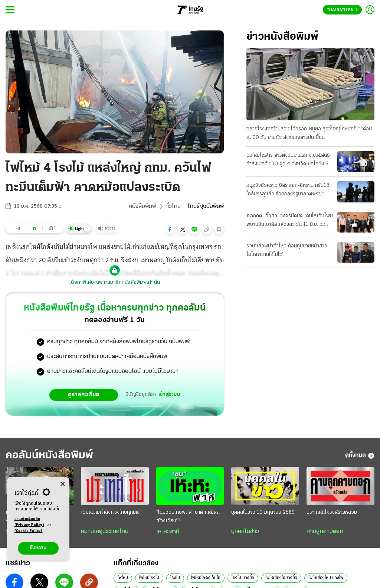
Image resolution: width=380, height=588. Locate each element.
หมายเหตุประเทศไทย (105, 532)
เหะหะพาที (168, 532)
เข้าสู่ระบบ (169, 395)
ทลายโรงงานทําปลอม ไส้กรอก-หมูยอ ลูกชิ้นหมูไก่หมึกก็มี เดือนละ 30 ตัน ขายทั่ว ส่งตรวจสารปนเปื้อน (309, 133)
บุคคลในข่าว (245, 532)
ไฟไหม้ (123, 578)
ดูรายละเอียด (84, 395)
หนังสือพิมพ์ (142, 207)
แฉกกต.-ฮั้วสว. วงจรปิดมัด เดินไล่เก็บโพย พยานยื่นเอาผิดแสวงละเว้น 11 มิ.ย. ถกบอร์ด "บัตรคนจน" (290, 221)
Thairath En (342, 10)
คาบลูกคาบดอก (325, 532)
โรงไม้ (175, 578)
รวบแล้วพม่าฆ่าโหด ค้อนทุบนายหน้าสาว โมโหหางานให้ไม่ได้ (287, 250)
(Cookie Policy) (29, 531)
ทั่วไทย (173, 207)
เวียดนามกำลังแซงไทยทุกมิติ (110, 512)
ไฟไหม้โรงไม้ (149, 578)
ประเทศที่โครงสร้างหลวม (332, 512)
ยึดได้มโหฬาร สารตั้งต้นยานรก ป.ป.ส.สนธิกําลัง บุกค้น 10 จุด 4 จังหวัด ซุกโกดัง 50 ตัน (289, 160)
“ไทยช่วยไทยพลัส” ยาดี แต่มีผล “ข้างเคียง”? (188, 517)
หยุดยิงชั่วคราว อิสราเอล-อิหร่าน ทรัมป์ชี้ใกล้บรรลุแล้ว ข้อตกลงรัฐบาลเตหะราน (288, 190)
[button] (170, 230)
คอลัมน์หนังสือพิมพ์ (49, 456)
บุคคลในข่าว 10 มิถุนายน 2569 (263, 512)
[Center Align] (63, 484)
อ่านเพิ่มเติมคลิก (29, 523)
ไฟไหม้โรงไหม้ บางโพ (326, 578)
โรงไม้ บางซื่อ (243, 578)
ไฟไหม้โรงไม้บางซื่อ (281, 578)
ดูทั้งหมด (360, 456)
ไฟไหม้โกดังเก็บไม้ (206, 578)
